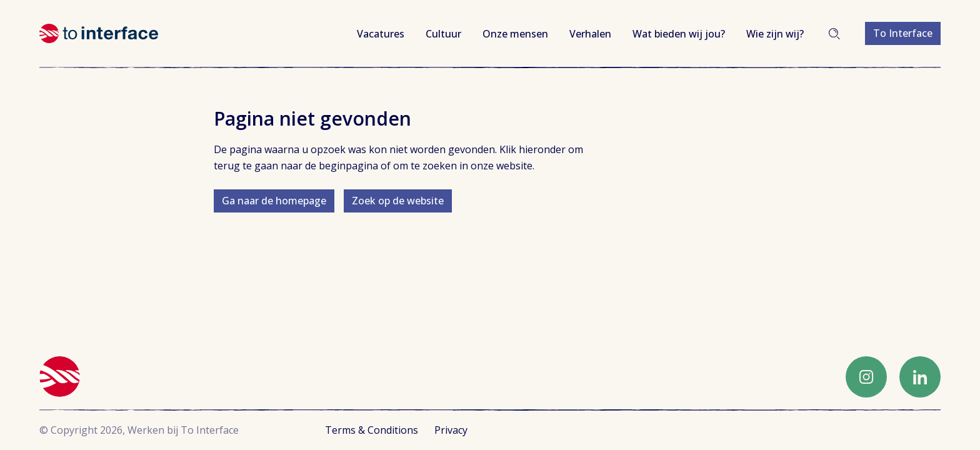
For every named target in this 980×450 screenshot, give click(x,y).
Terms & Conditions (372, 430)
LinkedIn (920, 377)
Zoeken (834, 34)
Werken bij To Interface (99, 33)
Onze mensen (515, 34)
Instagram (866, 377)
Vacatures (381, 34)
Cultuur (443, 34)
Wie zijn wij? (775, 34)
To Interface (903, 33)
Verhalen (590, 34)
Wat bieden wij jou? (679, 34)
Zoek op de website (398, 201)
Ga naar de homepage (274, 201)
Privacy (451, 430)
